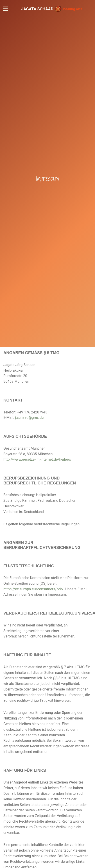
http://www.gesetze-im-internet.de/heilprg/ (37, 459)
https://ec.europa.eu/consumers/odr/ (33, 589)
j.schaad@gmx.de (29, 418)
